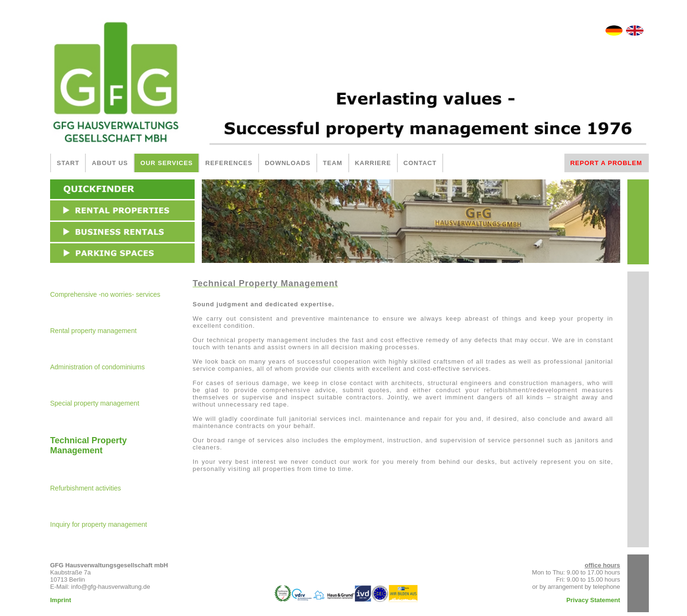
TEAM (333, 163)
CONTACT (420, 163)
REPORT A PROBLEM (606, 163)
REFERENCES (229, 163)
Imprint (61, 600)
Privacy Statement (593, 600)
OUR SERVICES (167, 163)
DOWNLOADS (288, 163)
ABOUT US (110, 163)
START (68, 163)
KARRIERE (373, 163)
